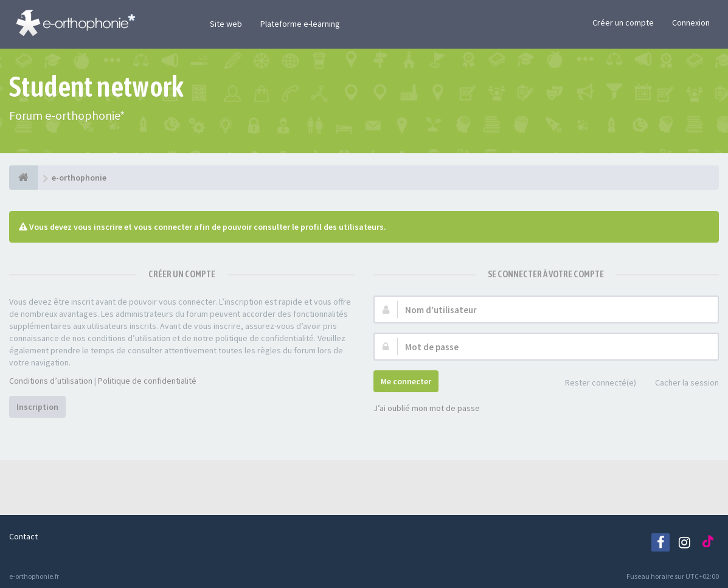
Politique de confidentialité (147, 381)
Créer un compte (623, 22)
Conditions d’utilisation (51, 381)
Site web (226, 24)
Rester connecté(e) (594, 383)
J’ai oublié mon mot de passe (427, 408)
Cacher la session (680, 383)
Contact (23, 536)
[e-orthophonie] (23, 178)
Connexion (691, 22)
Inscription (37, 407)
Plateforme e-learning (300, 24)
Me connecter (406, 381)
